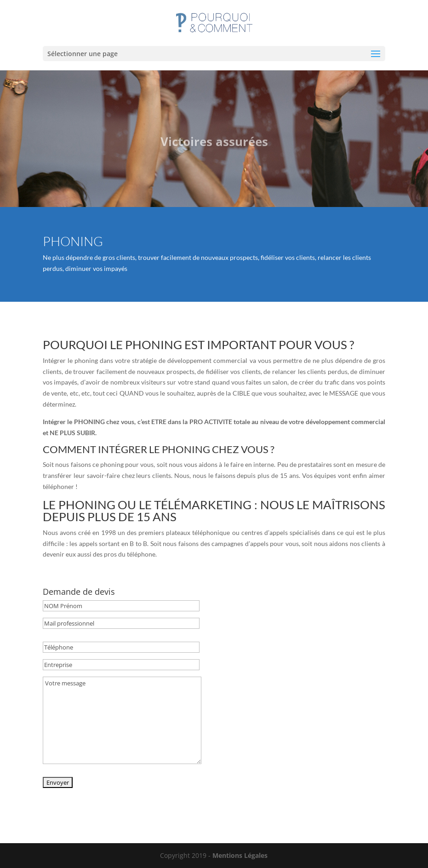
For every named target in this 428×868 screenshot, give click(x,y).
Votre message (122, 720)
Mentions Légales (240, 855)
